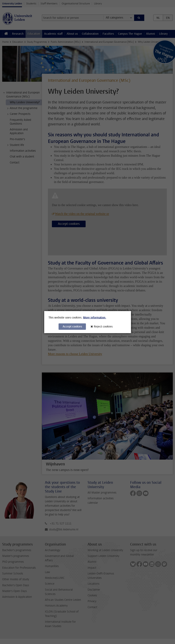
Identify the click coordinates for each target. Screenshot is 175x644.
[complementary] (132, 614)
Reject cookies (103, 326)
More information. (95, 317)
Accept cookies (72, 326)
